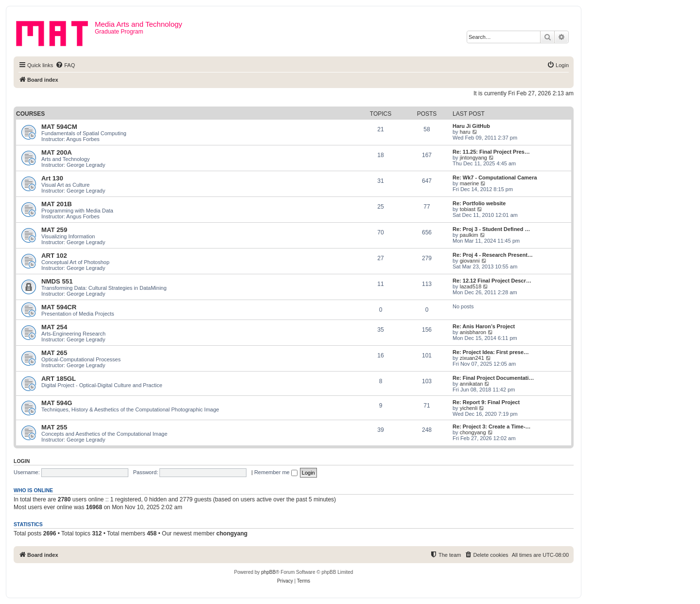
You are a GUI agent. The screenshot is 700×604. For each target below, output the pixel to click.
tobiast (468, 209)
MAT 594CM (59, 127)
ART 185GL (59, 379)
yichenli (469, 408)
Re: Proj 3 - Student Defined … (491, 229)
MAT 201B (57, 204)
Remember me (276, 472)
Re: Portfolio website (479, 203)
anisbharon (473, 332)
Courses (30, 114)
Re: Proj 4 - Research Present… (493, 255)
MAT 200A (57, 152)
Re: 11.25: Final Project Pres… (491, 152)
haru (465, 132)
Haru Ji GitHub (471, 126)
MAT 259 (54, 230)
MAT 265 (54, 353)
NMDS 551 (57, 281)
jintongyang (473, 158)
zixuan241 (472, 358)
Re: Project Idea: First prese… (491, 352)
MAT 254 (54, 327)
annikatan (472, 384)
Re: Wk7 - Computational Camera (495, 178)
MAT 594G (57, 403)
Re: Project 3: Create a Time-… (492, 426)
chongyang (473, 432)
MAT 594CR (59, 307)
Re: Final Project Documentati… (493, 378)
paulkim (469, 235)
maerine (470, 183)
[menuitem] (65, 65)
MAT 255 (54, 427)
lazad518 (471, 286)
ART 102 (54, 256)
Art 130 (52, 178)
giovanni (470, 261)
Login (22, 461)
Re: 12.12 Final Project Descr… (492, 281)
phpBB (268, 572)
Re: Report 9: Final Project (486, 402)
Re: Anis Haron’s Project (484, 326)
